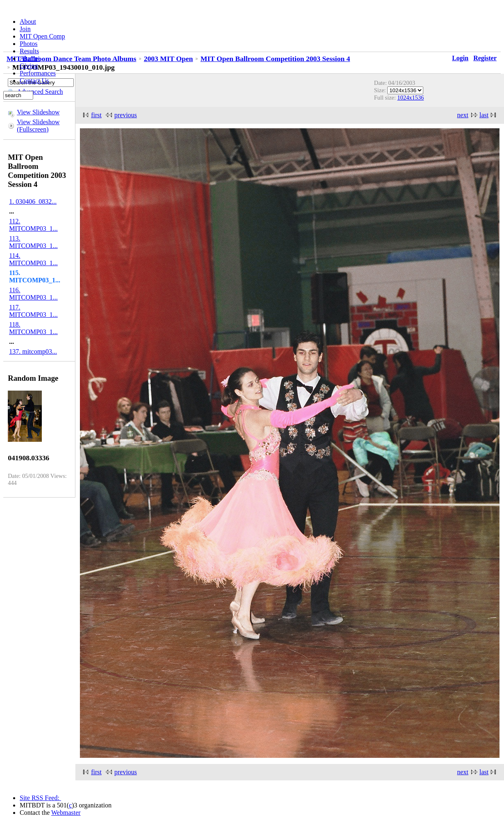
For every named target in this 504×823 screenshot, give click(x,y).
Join (25, 29)
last (484, 115)
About (28, 22)
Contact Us (34, 81)
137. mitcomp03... (33, 351)
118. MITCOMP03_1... (33, 328)
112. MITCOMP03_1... (33, 225)
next (463, 115)
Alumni (30, 58)
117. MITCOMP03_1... (33, 311)
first (96, 115)
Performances (38, 73)
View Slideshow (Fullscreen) (38, 126)
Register (485, 58)
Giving (29, 66)
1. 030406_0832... (33, 201)
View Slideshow (38, 112)
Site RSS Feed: (40, 798)
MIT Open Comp (42, 36)
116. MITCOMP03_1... (33, 294)
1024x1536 (411, 98)
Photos (29, 44)
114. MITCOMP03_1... (33, 259)
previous (126, 115)
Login (460, 58)
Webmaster (66, 813)
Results (29, 51)
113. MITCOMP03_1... (33, 242)
